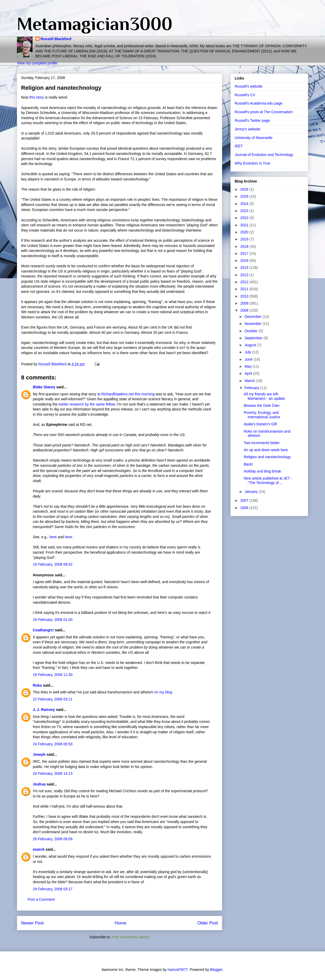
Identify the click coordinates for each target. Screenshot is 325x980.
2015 (245, 268)
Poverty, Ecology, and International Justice (262, 415)
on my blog (163, 692)
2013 (245, 275)
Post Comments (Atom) (131, 937)
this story (37, 97)
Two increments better (262, 443)
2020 (245, 232)
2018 (245, 246)
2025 (245, 196)
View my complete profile (37, 63)
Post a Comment (41, 899)
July (248, 352)
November (253, 324)
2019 (245, 239)
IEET (239, 146)
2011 (245, 289)
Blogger (216, 970)
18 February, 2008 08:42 (53, 564)
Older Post (208, 923)
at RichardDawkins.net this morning (126, 394)
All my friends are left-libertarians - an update (264, 396)
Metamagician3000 (95, 24)
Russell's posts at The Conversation (264, 112)
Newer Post (32, 923)
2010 (245, 296)
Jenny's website (247, 129)
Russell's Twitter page (252, 120)
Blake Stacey (44, 387)
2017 (245, 253)
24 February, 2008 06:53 (53, 744)
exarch (39, 849)
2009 (245, 303)
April (249, 373)
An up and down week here (266, 450)
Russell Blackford (56, 39)
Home (120, 923)
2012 (245, 282)
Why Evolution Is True (252, 163)
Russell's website (249, 86)
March (250, 381)
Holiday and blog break (262, 471)
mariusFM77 (178, 970)
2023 (245, 211)
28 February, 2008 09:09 (53, 839)
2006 (245, 508)
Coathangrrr (43, 630)
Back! (248, 464)
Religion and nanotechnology (267, 457)
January (252, 492)
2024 (245, 204)
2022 (245, 218)
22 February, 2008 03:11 (53, 699)
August (251, 345)
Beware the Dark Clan (262, 406)
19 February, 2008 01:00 (53, 620)
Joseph (39, 754)
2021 (245, 225)
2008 (245, 310)
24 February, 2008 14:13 (53, 773)
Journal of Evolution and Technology (264, 155)
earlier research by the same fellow (87, 404)
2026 (245, 189)
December (253, 317)
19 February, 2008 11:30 (53, 675)
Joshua (39, 784)
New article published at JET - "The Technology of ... (268, 480)
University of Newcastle (254, 138)
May (248, 366)
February (252, 388)
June (249, 359)
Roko (37, 685)
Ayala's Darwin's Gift (260, 424)
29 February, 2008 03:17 (53, 889)
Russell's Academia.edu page (258, 103)
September (254, 338)
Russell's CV (245, 95)
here (53, 537)
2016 (245, 261)
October (252, 331)
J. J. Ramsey (44, 710)
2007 (245, 500)
